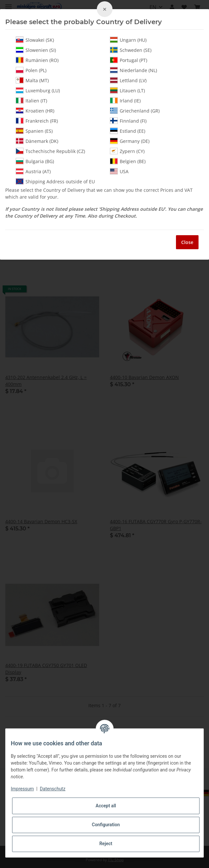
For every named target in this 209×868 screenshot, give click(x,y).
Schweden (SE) (131, 50)
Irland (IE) (125, 100)
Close (187, 242)
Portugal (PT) (129, 60)
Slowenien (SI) (36, 50)
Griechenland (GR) (135, 111)
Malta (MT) (32, 80)
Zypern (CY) (127, 151)
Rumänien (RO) (37, 60)
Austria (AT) (33, 171)
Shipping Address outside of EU (55, 181)
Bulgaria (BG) (35, 161)
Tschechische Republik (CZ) (50, 151)
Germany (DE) (130, 141)
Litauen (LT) (127, 90)
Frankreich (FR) (37, 121)
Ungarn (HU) (128, 40)
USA (119, 171)
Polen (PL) (31, 70)
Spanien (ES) (34, 131)
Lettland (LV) (128, 80)
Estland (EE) (128, 131)
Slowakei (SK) (35, 40)
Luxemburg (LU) (38, 90)
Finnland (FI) (128, 121)
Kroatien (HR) (35, 111)
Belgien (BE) (128, 161)
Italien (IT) (31, 100)
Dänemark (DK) (37, 141)
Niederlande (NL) (133, 70)
